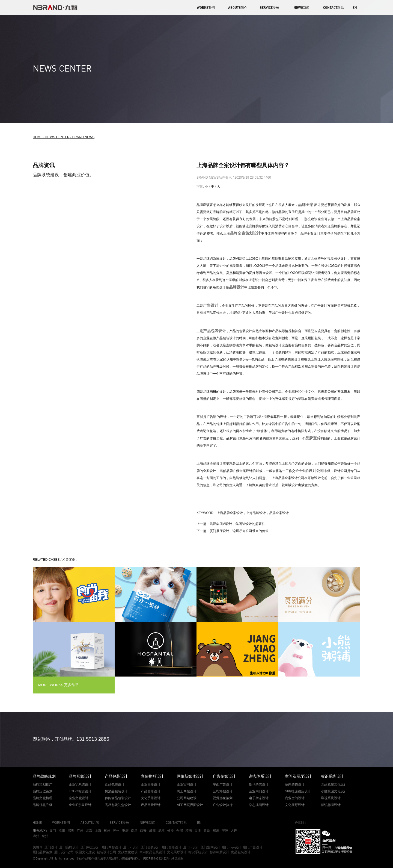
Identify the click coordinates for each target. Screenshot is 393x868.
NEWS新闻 (302, 8)
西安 (143, 830)
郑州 (216, 830)
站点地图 (177, 858)
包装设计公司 (106, 852)
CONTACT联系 (334, 8)
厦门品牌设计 (69, 847)
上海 (98, 830)
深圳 (71, 830)
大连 (234, 830)
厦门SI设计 (191, 847)
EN (355, 8)
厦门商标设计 (112, 847)
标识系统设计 (198, 852)
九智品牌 (112, 858)
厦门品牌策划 (43, 852)
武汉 (162, 830)
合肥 (180, 830)
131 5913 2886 (93, 739)
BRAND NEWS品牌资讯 (215, 178)
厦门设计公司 (64, 852)
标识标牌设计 (219, 852)
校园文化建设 (85, 852)
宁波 (225, 830)
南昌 (134, 830)
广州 (80, 830)
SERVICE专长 (270, 8)
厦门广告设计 (253, 847)
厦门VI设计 (131, 847)
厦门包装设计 (150, 847)
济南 (189, 830)
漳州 (36, 836)
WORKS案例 (206, 8)
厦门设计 (51, 847)
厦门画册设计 (172, 847)
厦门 (53, 830)
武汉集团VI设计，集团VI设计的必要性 (237, 524)
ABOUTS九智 (90, 823)
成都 (152, 830)
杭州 (107, 830)
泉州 (45, 836)
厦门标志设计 (90, 847)
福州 (62, 830)
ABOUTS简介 (238, 8)
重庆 (125, 830)
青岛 (207, 830)
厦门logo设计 (232, 847)
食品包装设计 (241, 852)
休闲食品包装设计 (152, 852)
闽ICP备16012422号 (156, 858)
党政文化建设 (128, 852)
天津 (198, 830)
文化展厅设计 (177, 852)
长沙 (171, 830)
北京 (89, 830)
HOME (37, 823)
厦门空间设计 (210, 847)
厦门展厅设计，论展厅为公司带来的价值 (239, 531)
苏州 (116, 830)
